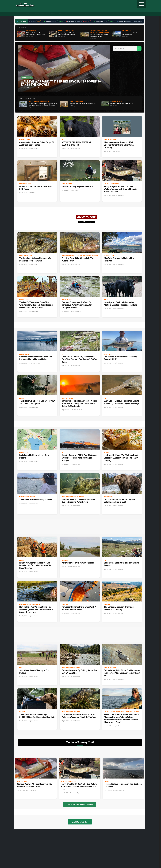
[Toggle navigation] (142, 4)
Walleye (108, 781)
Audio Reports (67, 184)
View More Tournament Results (80, 804)
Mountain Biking (67, 398)
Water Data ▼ (76, 14)
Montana (65, 560)
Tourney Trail (105, 14)
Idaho (106, 300)
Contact (132, 14)
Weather (86, 14)
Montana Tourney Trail (112, 184)
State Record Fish (120, 14)
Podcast (53, 14)
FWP (63, 140)
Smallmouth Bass (26, 256)
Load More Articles (80, 822)
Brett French (109, 497)
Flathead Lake (109, 256)
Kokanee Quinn (24, 140)
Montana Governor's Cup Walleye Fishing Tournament (77, 256)
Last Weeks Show (25, 184)
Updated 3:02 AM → (138, 21)
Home (28, 14)
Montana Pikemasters (27, 497)
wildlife (22, 712)
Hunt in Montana (110, 140)
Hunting (36, 14)
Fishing (45, 14)
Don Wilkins (108, 354)
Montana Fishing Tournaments (73, 497)
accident (65, 604)
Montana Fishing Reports (71, 668)
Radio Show (64, 14)
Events (22, 398)
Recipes (95, 14)
